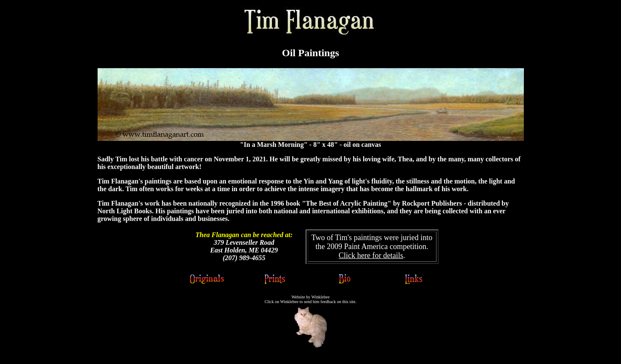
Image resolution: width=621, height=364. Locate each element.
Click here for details (371, 255)
